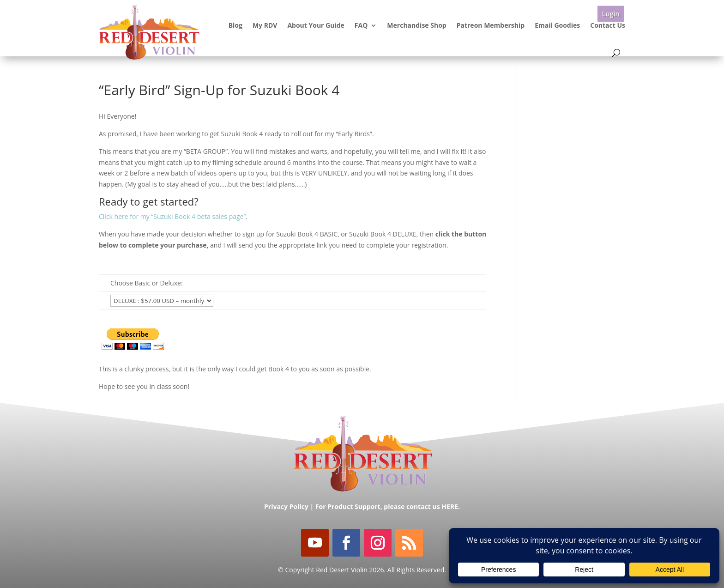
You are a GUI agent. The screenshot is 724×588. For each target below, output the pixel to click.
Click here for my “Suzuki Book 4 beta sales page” (172, 216)
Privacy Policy (286, 506)
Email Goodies (557, 25)
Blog (235, 25)
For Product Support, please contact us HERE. (388, 506)
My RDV (265, 25)
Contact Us (608, 25)
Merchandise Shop (416, 25)
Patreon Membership (491, 25)
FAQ (361, 25)
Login (611, 14)
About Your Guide (316, 25)
